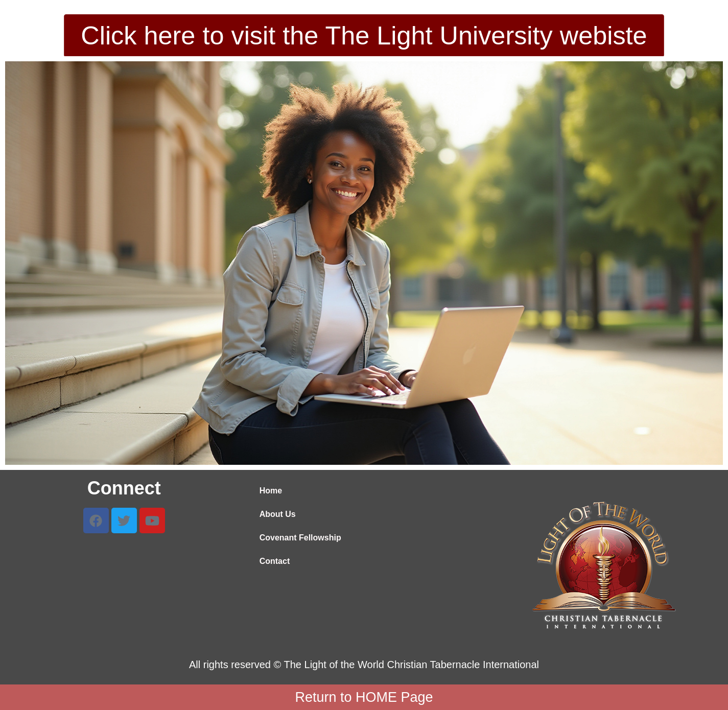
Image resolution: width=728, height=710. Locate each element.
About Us (278, 514)
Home (271, 491)
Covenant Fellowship (300, 538)
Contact (275, 561)
